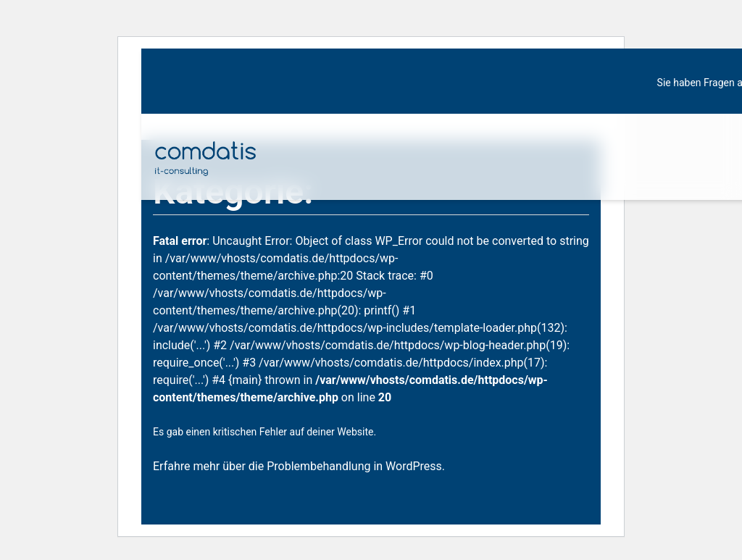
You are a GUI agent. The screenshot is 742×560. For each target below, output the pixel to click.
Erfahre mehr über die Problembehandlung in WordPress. (299, 466)
